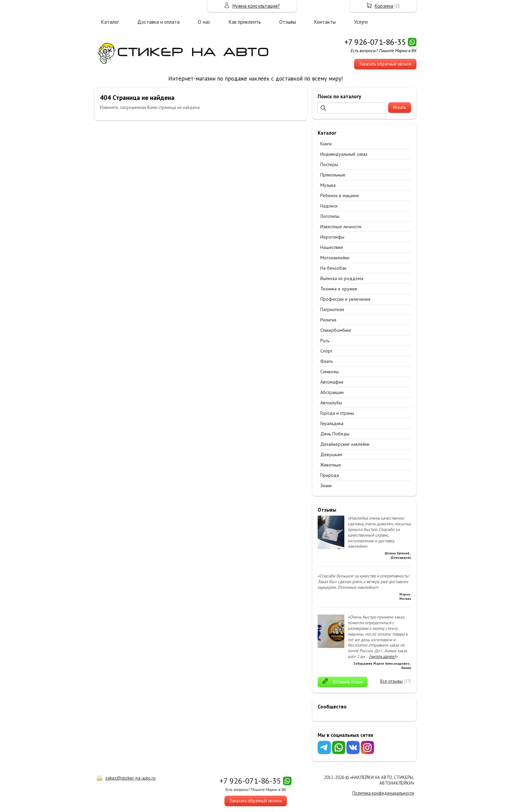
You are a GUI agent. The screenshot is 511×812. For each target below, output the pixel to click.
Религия (328, 320)
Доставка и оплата (158, 22)
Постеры (329, 164)
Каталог (110, 22)
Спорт (326, 351)
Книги (326, 144)
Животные (331, 465)
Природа (330, 475)
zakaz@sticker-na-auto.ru (130, 778)
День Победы (335, 434)
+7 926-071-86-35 (375, 42)
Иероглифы (332, 237)
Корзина (384, 6)
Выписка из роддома (342, 278)
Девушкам (331, 454)
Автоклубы (331, 403)
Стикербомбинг (336, 330)
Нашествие (332, 247)
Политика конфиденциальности (383, 793)
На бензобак (333, 268)
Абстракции (332, 392)
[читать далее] (382, 656)
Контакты (325, 22)
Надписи (329, 206)
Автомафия (332, 382)
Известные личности (341, 227)
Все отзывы (391, 681)
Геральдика (332, 423)
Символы (329, 372)
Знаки (326, 486)
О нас (204, 22)
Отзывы (288, 22)
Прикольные (333, 175)
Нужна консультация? (256, 6)
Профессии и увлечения (345, 299)
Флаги (326, 361)
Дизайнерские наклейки (345, 444)
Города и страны (337, 413)
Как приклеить (245, 22)
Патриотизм (332, 309)
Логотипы (330, 216)
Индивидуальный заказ (344, 154)
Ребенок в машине (340, 195)
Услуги (361, 22)
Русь (325, 341)
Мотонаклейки (335, 258)
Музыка (328, 185)
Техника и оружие (339, 289)
